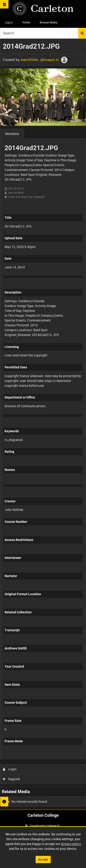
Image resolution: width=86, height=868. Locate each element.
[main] (43, 424)
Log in (9, 22)
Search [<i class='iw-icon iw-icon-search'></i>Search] (82, 33)
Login (10, 769)
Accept (43, 859)
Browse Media (49, 22)
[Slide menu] (4, 4)
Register (12, 779)
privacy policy (71, 844)
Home (26, 22)
